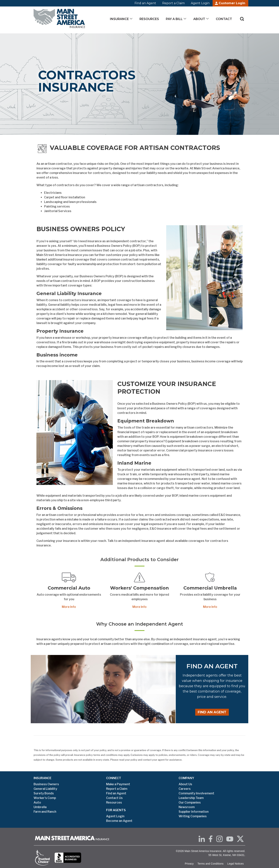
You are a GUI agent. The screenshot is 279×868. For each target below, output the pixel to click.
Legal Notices (235, 864)
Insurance (119, 19)
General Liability (45, 789)
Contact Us (114, 798)
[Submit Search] (242, 19)
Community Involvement (196, 793)
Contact (224, 19)
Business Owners (46, 784)
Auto (37, 802)
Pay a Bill (174, 19)
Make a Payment (118, 784)
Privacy (189, 864)
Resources (149, 19)
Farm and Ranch (45, 812)
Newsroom (187, 807)
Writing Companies (193, 816)
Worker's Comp (45, 798)
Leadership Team (191, 798)
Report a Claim (173, 3)
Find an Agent (145, 3)
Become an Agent (119, 821)
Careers (185, 789)
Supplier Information (194, 812)
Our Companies (190, 802)
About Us (185, 784)
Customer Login (232, 3)
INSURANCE (43, 778)
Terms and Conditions (211, 864)
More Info (69, 607)
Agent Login (200, 3)
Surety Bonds (44, 793)
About (199, 19)
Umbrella (40, 807)
